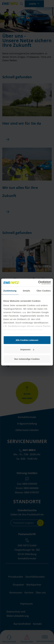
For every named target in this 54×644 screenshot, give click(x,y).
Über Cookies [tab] (44, 291)
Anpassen (27, 349)
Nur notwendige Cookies (27, 359)
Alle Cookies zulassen (27, 340)
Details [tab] (26, 291)
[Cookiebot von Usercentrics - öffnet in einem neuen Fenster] (38, 283)
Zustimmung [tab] (10, 291)
